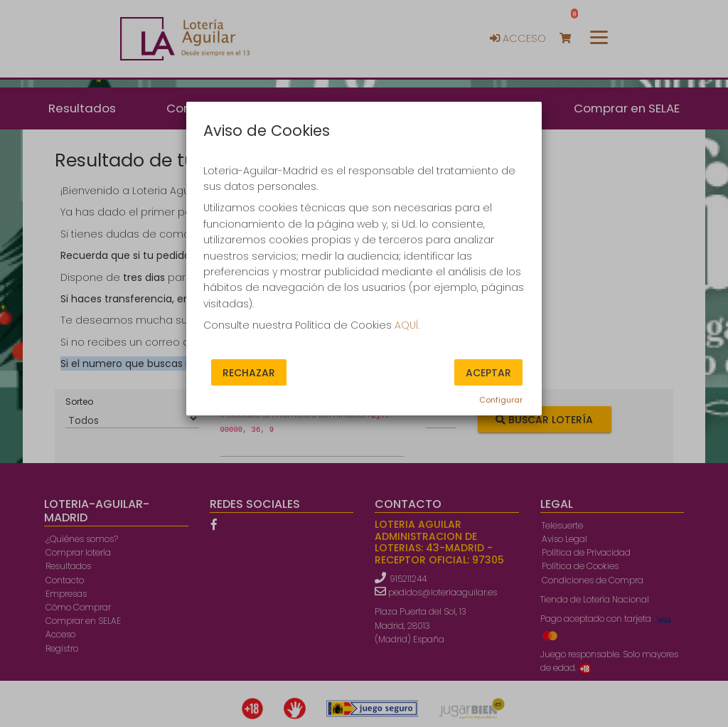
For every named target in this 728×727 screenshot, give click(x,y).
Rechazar (249, 372)
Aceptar (488, 372)
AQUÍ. (407, 325)
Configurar (501, 400)
